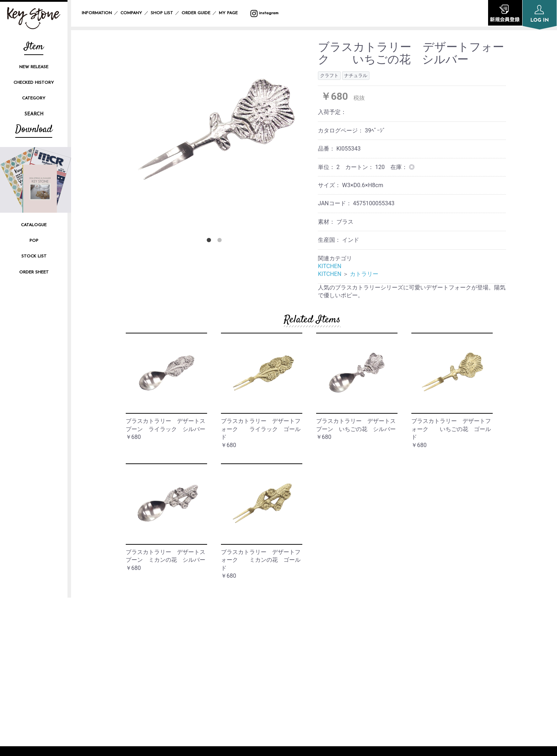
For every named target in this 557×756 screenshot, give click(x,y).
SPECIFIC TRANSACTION (428, 654)
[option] (215, 130)
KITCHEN (330, 266)
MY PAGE (232, 13)
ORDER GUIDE (196, 13)
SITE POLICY (412, 642)
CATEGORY (34, 98)
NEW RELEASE (34, 67)
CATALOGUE (34, 225)
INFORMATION (97, 13)
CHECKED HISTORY (34, 83)
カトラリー (364, 274)
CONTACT (409, 666)
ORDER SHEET (34, 272)
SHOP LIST (162, 13)
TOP (244, 618)
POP (34, 241)
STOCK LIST (34, 256)
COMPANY (131, 13)
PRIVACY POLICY (417, 630)
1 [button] (210, 241)
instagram (264, 13)
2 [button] (221, 241)
